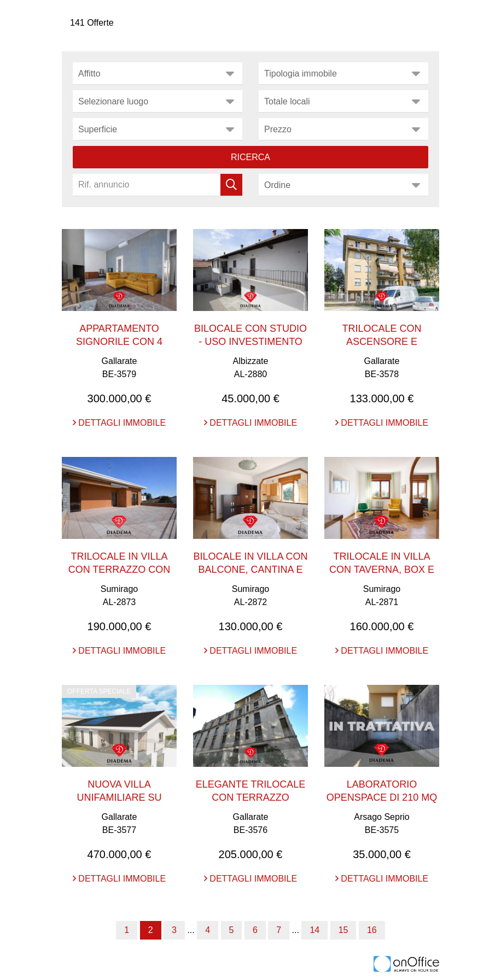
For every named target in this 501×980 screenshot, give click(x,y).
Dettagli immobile (119, 423)
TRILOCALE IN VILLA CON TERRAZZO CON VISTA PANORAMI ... (120, 570)
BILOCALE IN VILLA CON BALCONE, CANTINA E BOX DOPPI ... (250, 570)
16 (372, 930)
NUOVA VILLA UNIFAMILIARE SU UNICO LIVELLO (119, 797)
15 (343, 930)
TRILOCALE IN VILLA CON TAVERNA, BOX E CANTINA (382, 570)
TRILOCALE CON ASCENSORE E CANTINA (381, 342)
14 (314, 930)
